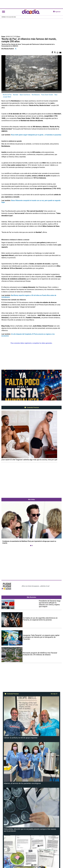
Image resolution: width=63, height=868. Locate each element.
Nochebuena (36, 95)
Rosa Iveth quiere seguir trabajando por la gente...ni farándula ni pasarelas (36, 135)
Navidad (16, 95)
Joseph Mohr (7, 97)
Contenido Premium (32, 407)
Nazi (56, 95)
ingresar (57, 12)
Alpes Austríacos (25, 95)
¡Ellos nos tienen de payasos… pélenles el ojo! (36, 586)
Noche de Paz (7, 95)
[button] (6, 524)
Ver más (54, 694)
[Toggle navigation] (3, 12)
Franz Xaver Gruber (47, 95)
